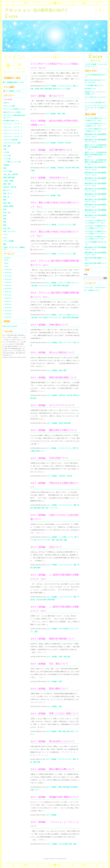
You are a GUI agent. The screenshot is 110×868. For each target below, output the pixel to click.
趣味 (5, 244)
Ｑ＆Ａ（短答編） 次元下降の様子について (51, 150)
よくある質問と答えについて (94, 85)
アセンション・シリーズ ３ (13, 130)
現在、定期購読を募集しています (13, 82)
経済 (5, 216)
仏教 (57, 540)
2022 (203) (7, 279)
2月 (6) (6, 263)
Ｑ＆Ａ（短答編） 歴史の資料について (49, 689)
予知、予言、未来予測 (10, 174)
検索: (86, 274)
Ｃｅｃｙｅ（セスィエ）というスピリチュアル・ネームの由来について (95, 108)
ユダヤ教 (6, 152)
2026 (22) (7, 258)
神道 (68, 731)
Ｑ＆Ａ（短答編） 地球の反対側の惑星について (53, 377)
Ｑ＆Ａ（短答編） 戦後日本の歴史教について (52, 639)
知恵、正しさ (8, 193)
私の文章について (90, 89)
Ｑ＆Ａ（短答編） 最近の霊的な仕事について (52, 769)
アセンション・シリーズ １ (13, 124)
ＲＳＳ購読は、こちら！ (14, 91)
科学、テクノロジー (66, 342)
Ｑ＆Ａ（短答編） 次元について (46, 547)
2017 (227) (7, 295)
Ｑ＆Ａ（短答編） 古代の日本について (49, 178)
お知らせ (6, 103)
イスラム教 (7, 159)
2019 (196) (7, 288)
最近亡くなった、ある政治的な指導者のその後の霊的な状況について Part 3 (95, 147)
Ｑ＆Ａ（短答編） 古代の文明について (49, 458)
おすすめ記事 (43, 318)
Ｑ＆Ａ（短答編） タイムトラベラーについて (52, 405)
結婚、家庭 (63, 370)
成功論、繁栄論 (8, 206)
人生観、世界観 (8, 181)
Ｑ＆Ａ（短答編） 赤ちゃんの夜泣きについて (52, 352)
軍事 (5, 219)
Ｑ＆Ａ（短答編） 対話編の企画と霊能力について (54, 797)
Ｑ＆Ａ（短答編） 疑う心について (47, 96)
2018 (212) (7, 292)
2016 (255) (7, 298)
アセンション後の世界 (10, 140)
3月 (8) (6, 260)
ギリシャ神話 (8, 171)
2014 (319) (7, 304)
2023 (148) (7, 276)
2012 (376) (7, 311)
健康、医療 (7, 184)
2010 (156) (7, 317)
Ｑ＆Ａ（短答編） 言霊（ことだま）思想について (54, 713)
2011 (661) (7, 314)
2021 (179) (7, 282)
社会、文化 (7, 213)
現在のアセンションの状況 (61, 89)
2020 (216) (7, 285)
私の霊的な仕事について (11, 121)
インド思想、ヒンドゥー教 (68, 537)
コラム (5, 235)
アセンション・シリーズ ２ (13, 127)
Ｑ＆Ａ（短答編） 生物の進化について (49, 325)
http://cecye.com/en (10, 326)
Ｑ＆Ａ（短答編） (51, 86)
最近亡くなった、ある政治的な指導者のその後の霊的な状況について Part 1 (95, 162)
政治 (5, 209)
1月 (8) (6, 266)
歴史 (59, 195)
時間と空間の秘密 (46, 89)
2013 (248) (7, 308)
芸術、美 (6, 197)
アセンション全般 (64, 283)
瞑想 (39, 762)
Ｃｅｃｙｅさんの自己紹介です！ (95, 102)
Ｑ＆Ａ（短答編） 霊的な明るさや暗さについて (53, 430)
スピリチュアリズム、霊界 (67, 86)
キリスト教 (7, 155)
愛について (7, 190)
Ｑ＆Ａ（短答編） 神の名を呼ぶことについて (52, 741)
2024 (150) (7, 273)
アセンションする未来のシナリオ (14, 109)
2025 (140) (7, 270)
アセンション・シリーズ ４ (13, 133)
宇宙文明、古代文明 (64, 143)
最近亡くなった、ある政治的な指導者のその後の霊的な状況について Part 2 (95, 155)
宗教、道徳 (61, 114)
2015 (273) (7, 301)
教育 (61, 682)
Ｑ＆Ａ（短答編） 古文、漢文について (49, 664)
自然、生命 (7, 228)
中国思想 (6, 165)
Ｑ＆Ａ (6, 238)
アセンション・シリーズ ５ (13, 136)
